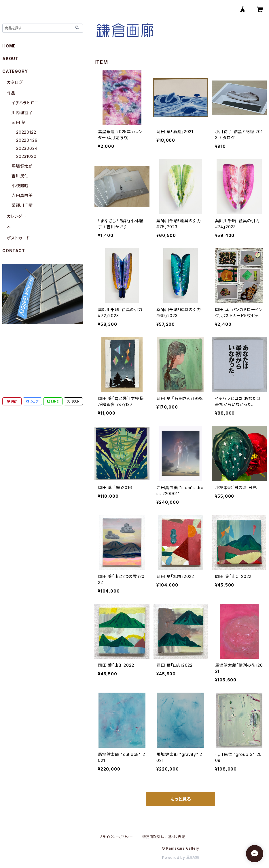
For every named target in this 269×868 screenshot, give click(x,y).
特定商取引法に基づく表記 (164, 837)
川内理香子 (22, 113)
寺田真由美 (22, 195)
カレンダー (17, 216)
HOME (9, 46)
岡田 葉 (19, 122)
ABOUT (10, 59)
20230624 (27, 148)
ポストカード (18, 238)
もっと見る (181, 799)
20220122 (26, 132)
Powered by (181, 858)
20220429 (27, 140)
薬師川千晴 (22, 205)
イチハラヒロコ (25, 103)
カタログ (15, 82)
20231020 (26, 156)
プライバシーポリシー (116, 837)
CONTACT (14, 251)
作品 (11, 93)
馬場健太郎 (22, 166)
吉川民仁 (20, 176)
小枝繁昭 (20, 186)
